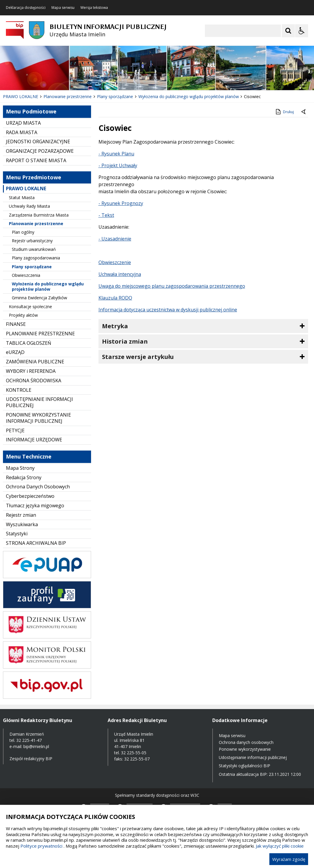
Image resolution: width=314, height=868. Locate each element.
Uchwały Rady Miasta (29, 206)
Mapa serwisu (63, 8)
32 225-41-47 (29, 740)
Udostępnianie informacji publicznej (253, 757)
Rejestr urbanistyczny (32, 241)
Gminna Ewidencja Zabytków (39, 298)
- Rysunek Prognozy (121, 203)
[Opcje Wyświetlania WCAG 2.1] (302, 31)
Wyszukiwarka (22, 524)
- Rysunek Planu (116, 154)
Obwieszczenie (115, 262)
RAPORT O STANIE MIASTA (36, 160)
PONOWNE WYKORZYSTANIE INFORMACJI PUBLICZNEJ (38, 418)
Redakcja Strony (24, 477)
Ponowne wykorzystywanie (245, 749)
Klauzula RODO (115, 298)
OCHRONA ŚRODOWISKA (34, 381)
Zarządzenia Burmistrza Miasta (39, 215)
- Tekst (106, 215)
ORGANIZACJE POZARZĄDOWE (40, 151)
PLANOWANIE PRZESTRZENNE (40, 334)
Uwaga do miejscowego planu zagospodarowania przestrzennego (172, 286)
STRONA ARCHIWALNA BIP (36, 543)
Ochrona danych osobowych (246, 742)
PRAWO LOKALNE (26, 188)
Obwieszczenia (26, 275)
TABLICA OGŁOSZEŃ (29, 343)
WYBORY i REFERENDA (31, 371)
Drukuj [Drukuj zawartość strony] (284, 112)
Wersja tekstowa (94, 8)
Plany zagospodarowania (36, 258)
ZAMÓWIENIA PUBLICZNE (35, 362)
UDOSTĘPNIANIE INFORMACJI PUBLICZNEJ (39, 402)
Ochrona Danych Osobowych (38, 487)
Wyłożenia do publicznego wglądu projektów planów (48, 286)
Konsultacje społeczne (30, 307)
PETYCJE (15, 430)
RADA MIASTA (22, 132)
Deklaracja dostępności (26, 8)
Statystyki (17, 534)
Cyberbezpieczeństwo (30, 496)
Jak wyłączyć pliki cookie (280, 846)
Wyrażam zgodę (289, 859)
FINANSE (16, 324)
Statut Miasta (22, 198)
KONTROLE (19, 390)
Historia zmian (125, 341)
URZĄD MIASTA (23, 123)
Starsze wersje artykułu (138, 357)
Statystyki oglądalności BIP (245, 766)
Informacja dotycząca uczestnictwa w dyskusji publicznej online (168, 310)
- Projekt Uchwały (118, 165)
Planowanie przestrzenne (36, 223)
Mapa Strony (20, 468)
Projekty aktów (23, 315)
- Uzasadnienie (115, 239)
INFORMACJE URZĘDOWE (34, 440)
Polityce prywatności (41, 846)
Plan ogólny (23, 232)
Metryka (115, 326)
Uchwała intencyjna (120, 274)
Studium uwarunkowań (34, 249)
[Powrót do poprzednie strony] (304, 112)
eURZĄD (15, 352)
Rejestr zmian (21, 515)
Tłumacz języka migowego (35, 505)
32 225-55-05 (134, 753)
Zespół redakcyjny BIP (31, 759)
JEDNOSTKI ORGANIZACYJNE (38, 142)
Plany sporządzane (32, 267)
